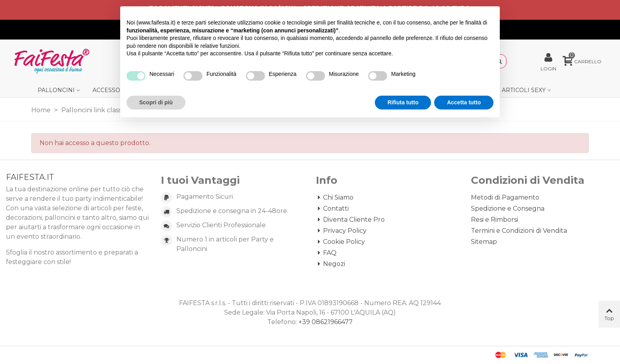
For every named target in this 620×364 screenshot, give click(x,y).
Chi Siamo (335, 198)
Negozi (331, 264)
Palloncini (56, 90)
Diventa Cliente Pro (350, 220)
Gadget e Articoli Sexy (508, 90)
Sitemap (484, 242)
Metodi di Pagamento (505, 197)
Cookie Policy (340, 242)
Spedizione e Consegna (508, 208)
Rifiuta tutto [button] (403, 102)
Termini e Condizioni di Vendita (519, 231)
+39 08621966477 (326, 322)
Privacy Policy (341, 231)
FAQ (326, 253)
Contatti (332, 209)
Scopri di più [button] (156, 102)
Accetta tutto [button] (464, 102)
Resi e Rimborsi (494, 220)
